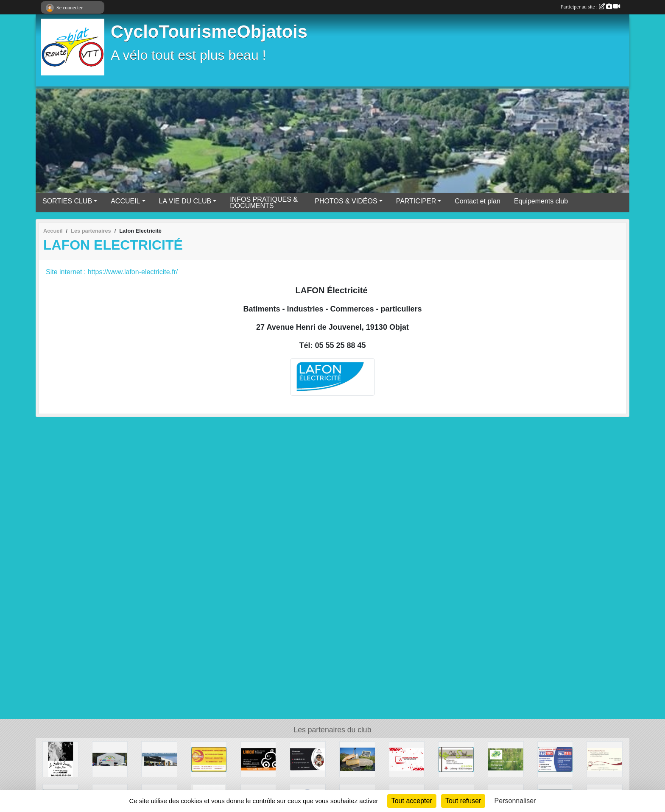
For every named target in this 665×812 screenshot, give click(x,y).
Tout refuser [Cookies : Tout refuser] (463, 801)
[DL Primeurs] (110, 759)
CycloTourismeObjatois (209, 32)
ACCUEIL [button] (125, 201)
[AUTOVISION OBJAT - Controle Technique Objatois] (555, 759)
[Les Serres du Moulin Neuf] (506, 759)
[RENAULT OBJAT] (159, 759)
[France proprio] (308, 759)
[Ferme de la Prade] (357, 759)
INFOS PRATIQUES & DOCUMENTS (264, 203)
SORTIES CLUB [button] (67, 201)
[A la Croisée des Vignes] (605, 759)
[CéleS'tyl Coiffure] (456, 759)
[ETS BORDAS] (209, 759)
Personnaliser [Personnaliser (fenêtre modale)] (515, 801)
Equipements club (541, 201)
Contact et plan (478, 201)
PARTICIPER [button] (416, 201)
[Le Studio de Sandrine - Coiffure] (60, 759)
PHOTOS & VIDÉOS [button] (346, 201)
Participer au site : (590, 7)
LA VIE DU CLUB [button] (185, 201)
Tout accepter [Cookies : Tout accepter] (412, 801)
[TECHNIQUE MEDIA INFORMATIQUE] (407, 759)
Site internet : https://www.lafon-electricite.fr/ (112, 272)
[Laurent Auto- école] (258, 759)
